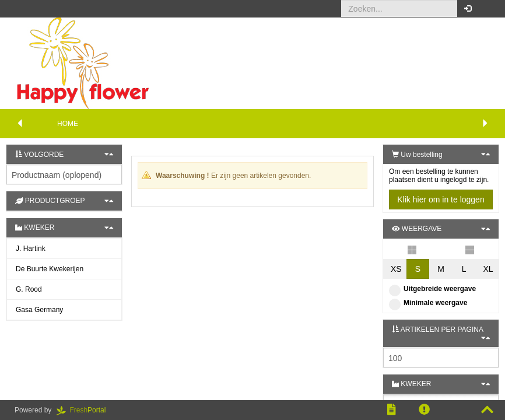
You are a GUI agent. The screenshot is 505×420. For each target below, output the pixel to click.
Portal (85, 410)
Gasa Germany (39, 310)
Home (68, 124)
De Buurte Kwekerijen (50, 269)
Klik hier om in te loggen (441, 199)
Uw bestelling (417, 155)
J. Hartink (31, 249)
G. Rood (29, 289)
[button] (487, 9)
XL (488, 269)
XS (396, 269)
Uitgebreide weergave (432, 289)
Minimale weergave (428, 303)
